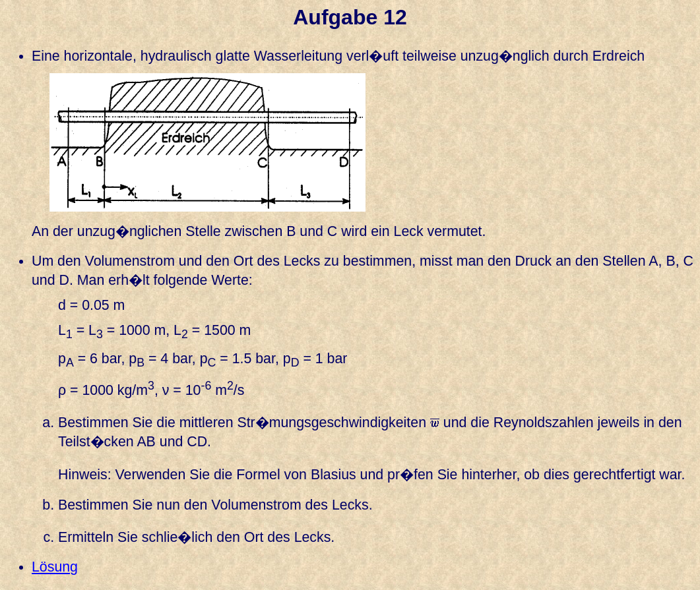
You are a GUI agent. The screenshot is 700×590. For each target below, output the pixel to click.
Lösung (55, 567)
